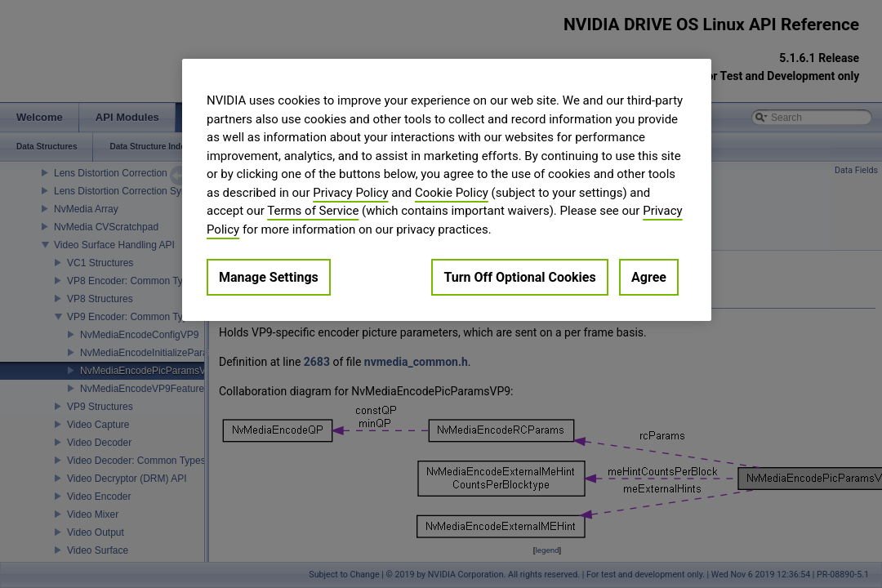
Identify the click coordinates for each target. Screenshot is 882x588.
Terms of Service (313, 211)
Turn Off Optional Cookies (519, 277)
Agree (649, 277)
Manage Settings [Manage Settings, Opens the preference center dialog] (269, 277)
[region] (447, 190)
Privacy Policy (350, 193)
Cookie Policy (452, 193)
